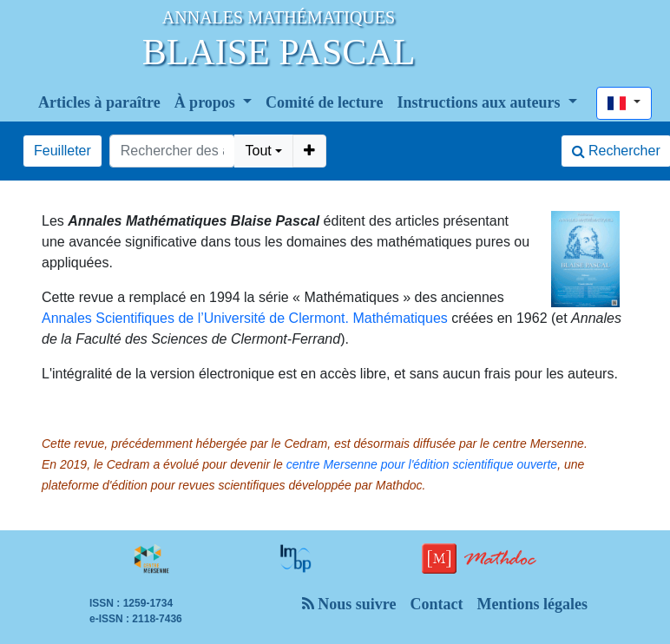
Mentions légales (532, 604)
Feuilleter (62, 151)
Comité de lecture (325, 102)
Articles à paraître (99, 102)
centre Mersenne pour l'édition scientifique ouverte (422, 464)
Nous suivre (349, 604)
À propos (207, 102)
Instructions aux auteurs (481, 102)
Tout (258, 151)
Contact (436, 604)
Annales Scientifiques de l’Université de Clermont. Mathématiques (245, 318)
